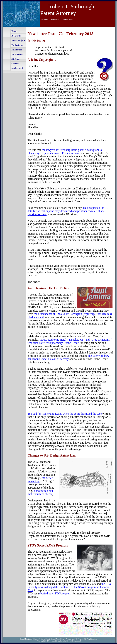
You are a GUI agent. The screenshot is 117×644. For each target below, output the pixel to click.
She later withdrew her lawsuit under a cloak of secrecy (68, 357)
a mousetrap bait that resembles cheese (40, 492)
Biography (16, 36)
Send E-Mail (17, 68)
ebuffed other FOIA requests (55, 593)
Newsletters (17, 50)
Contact (15, 64)
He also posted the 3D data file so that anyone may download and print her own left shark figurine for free (68, 211)
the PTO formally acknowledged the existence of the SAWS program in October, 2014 (69, 587)
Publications (17, 45)
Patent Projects (18, 41)
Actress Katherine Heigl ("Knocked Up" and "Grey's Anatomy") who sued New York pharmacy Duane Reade (70, 341)
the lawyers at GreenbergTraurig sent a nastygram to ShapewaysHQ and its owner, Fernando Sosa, (65, 151)
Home (14, 31)
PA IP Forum (17, 54)
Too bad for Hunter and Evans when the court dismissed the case (65, 414)
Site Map (15, 59)
